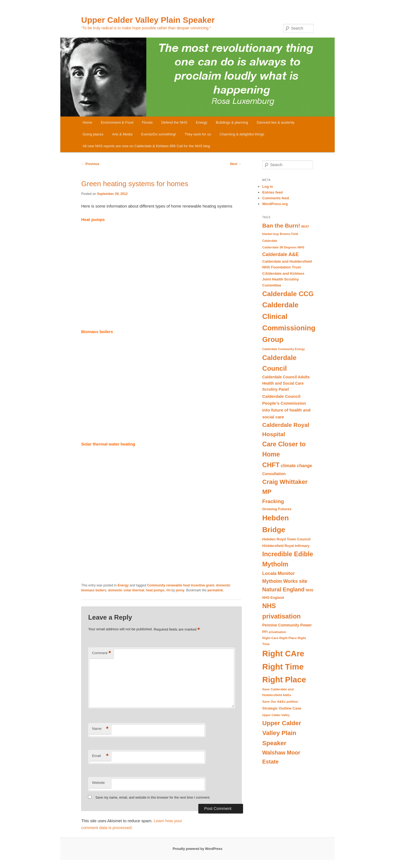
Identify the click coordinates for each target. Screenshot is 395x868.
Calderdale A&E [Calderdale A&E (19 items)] (280, 254)
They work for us (198, 134)
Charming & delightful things (242, 134)
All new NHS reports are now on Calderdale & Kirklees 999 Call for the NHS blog (146, 146)
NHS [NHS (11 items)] (309, 590)
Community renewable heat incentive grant (181, 585)
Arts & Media (122, 134)
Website (98, 783)
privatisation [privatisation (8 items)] (277, 632)
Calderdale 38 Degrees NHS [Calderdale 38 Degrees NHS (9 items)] (283, 247)
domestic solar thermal (126, 590)
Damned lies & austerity (276, 122)
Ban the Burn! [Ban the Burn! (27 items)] (281, 225)
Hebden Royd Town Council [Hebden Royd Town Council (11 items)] (286, 539)
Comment (101, 653)
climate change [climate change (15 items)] (297, 466)
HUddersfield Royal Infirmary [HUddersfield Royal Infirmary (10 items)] (286, 546)
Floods (147, 122)
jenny (180, 590)
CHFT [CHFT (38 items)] (271, 465)
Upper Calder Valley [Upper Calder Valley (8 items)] (276, 715)
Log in (268, 187)
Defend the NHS (174, 122)
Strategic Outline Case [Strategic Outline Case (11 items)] (282, 708)
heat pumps (155, 590)
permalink (215, 590)
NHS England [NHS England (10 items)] (273, 598)
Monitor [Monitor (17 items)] (286, 573)
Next (236, 164)
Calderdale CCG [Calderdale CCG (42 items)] (288, 294)
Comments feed (276, 198)
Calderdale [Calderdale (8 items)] (270, 241)
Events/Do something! (159, 134)
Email (100, 756)
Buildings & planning (232, 122)
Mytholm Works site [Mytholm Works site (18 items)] (285, 581)
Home (87, 122)
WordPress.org (275, 204)
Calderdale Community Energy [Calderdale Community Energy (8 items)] (283, 349)
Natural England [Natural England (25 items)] (283, 589)
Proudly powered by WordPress (197, 849)
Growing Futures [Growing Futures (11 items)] (277, 509)
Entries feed (272, 192)
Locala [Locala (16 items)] (269, 573)
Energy (201, 122)
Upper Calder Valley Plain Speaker (148, 20)
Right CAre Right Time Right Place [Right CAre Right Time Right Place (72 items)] (284, 666)
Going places (93, 134)
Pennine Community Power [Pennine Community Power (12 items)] (287, 625)
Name (100, 729)
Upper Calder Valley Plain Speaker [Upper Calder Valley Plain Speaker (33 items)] (282, 733)
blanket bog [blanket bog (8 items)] (270, 234)
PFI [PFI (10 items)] (265, 632)
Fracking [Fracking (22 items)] (273, 501)
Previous (90, 164)
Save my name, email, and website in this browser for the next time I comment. (153, 798)
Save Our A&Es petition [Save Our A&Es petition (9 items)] (280, 701)
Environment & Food (117, 122)
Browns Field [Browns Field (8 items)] (289, 234)
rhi (168, 590)
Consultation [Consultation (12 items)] (274, 474)
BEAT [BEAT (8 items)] (305, 226)
